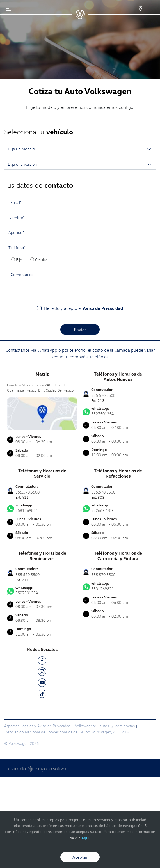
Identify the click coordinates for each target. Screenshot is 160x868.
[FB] (42, 661)
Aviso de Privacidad (103, 308)
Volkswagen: (86, 726)
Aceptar (80, 857)
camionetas (125, 726)
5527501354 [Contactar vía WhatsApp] (118, 411)
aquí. (86, 838)
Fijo (19, 259)
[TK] (42, 695)
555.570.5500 (103, 575)
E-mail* (15, 202)
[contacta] (42, 413)
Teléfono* (17, 247)
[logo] (80, 17)
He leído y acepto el (83, 308)
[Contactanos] (135, 8)
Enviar (80, 330)
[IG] (42, 673)
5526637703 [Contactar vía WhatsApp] (118, 508)
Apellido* (16, 232)
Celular (41, 259)
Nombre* (17, 217)
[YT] (42, 684)
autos (105, 726)
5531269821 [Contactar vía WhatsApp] (42, 508)
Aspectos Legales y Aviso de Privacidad (37, 726)
